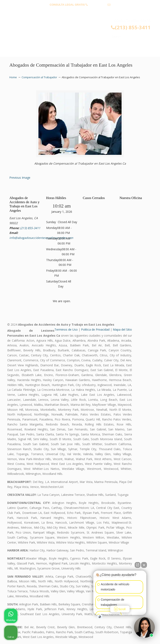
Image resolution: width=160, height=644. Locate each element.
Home (13, 77)
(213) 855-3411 (98, 5)
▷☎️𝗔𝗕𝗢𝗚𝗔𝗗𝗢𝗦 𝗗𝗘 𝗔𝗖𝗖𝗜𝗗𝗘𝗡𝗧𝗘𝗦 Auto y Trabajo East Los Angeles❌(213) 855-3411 (84, 32)
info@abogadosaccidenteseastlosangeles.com (80, 11)
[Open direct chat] (138, 565)
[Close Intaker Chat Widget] (144, 565)
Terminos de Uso (66, 329)
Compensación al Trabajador (39, 77)
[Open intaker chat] (100, 617)
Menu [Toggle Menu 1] (16, 52)
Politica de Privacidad (95, 329)
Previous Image (20, 178)
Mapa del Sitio (122, 329)
